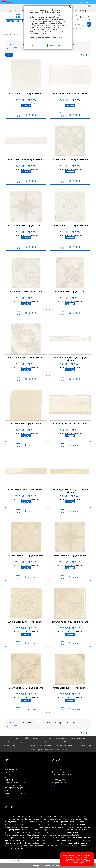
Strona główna (12, 34)
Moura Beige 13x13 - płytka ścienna (26, 688)
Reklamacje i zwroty (14, 788)
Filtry (9, 55)
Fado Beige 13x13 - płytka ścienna (26, 424)
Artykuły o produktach (16, 793)
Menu (10, 2)
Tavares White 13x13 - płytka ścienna (26, 291)
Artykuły (9, 791)
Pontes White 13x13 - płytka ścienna (26, 358)
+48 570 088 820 (58, 780)
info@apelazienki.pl (79, 11)
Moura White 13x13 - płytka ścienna (70, 291)
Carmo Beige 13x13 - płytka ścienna (70, 556)
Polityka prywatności (15, 783)
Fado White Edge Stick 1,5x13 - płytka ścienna (70, 359)
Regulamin (10, 777)
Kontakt (9, 780)
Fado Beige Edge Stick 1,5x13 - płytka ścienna (70, 491)
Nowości (9, 772)
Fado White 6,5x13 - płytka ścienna (70, 93)
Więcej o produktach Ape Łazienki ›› (48, 865)
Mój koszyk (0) (83, 17)
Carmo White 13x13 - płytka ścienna (26, 225)
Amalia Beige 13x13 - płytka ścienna (26, 622)
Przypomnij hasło (76, 28)
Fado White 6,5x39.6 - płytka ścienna (26, 159)
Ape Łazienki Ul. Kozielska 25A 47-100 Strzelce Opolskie (61, 772)
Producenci (11, 775)
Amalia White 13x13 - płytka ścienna (70, 225)
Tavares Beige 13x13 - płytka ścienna (70, 622)
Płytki (24, 34)
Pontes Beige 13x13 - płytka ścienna (70, 688)
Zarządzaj (35, 45)
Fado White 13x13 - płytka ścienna (26, 93)
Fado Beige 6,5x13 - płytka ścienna (70, 424)
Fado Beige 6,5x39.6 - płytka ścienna (26, 490)
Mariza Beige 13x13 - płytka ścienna (26, 556)
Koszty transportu (14, 785)
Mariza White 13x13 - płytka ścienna (70, 159)
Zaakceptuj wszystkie (57, 45)
